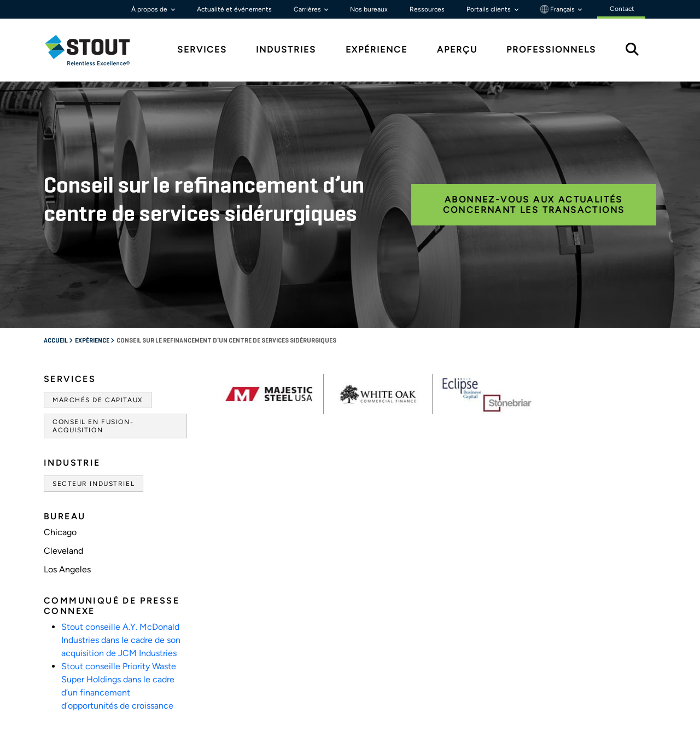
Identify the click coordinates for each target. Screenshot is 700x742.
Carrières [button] (308, 9)
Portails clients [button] (489, 9)
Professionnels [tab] (551, 50)
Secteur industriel (94, 484)
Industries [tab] (286, 50)
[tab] (96, 50)
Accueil (56, 341)
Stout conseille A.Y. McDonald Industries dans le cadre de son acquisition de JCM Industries (121, 640)
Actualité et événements (234, 9)
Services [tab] (202, 50)
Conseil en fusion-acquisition (93, 426)
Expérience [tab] (377, 50)
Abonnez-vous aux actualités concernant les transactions (534, 205)
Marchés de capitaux (98, 400)
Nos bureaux (369, 9)
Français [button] (558, 9)
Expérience (93, 341)
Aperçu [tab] (457, 50)
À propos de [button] (150, 9)
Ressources (427, 9)
